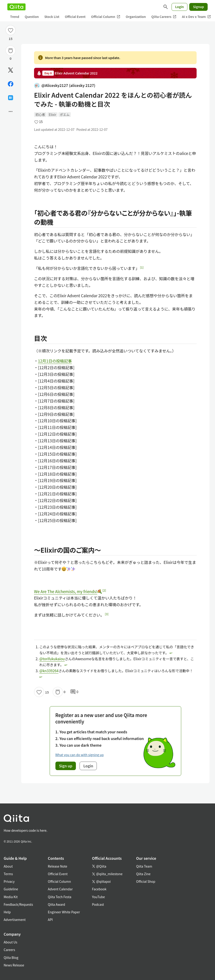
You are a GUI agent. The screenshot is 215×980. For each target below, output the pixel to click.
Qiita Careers (164, 17)
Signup (198, 7)
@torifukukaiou (52, 659)
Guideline (11, 889)
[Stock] (11, 51)
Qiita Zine (143, 874)
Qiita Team (144, 866)
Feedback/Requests (18, 904)
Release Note (57, 866)
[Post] (11, 70)
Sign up (66, 766)
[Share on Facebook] (11, 84)
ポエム (65, 114)
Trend (15, 17)
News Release (14, 965)
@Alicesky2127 (65, 85)
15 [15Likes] (11, 39)
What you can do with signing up (80, 755)
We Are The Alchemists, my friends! (68, 591)
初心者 (40, 114)
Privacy (9, 881)
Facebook (99, 889)
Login (180, 7)
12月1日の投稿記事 (55, 361)
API (50, 920)
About (8, 866)
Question (32, 17)
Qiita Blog (11, 957)
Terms (8, 874)
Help (7, 912)
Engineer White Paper (64, 912)
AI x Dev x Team (196, 17)
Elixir (52, 114)
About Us (10, 942)
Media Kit (11, 897)
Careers (9, 950)
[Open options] (11, 111)
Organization (136, 17)
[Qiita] (16, 7)
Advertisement (15, 920)
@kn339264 (49, 671)
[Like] (11, 30)
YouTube (98, 897)
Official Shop (146, 881)
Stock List (52, 17)
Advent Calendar (60, 889)
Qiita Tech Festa (60, 897)
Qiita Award (56, 904)
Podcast (98, 904)
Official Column (106, 17)
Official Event (75, 17)
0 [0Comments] (74, 692)
